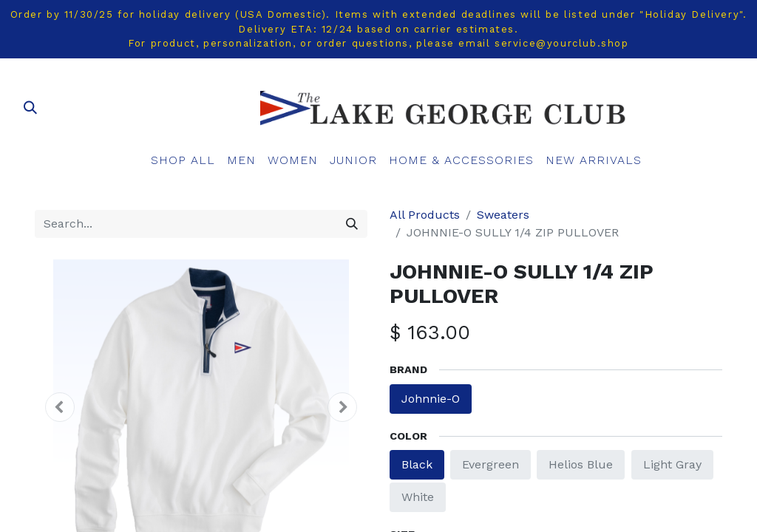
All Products (425, 215)
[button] (60, 407)
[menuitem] (183, 160)
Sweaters (503, 215)
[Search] (352, 224)
